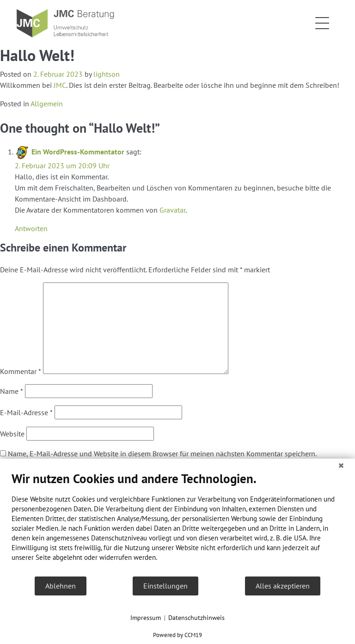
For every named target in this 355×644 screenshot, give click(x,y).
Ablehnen (61, 586)
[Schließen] (341, 466)
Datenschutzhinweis (196, 618)
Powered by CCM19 (177, 635)
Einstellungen (165, 586)
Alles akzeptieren (283, 586)
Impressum (146, 618)
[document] (177, 523)
